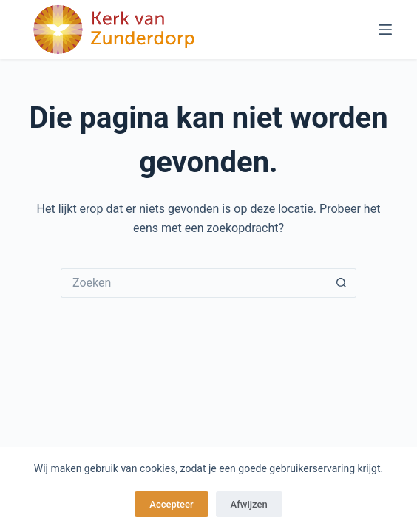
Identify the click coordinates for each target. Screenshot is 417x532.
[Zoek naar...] (194, 283)
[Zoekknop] (342, 283)
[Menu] (385, 30)
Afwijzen (249, 504)
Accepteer (171, 504)
